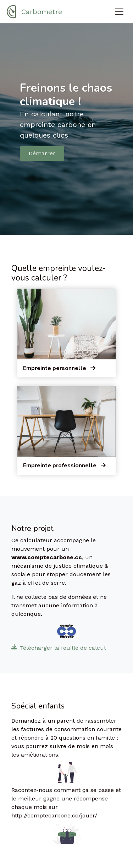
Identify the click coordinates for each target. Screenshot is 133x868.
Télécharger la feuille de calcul (59, 648)
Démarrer (42, 153)
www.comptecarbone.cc (47, 557)
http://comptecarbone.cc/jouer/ (54, 815)
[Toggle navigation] (119, 12)
